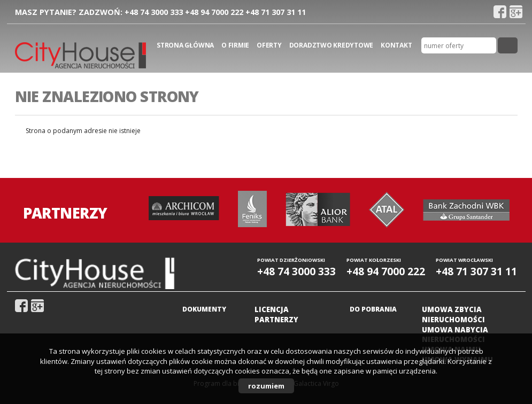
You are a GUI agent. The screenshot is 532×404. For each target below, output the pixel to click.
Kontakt (396, 45)
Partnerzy (276, 320)
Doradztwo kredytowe (331, 45)
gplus (516, 12)
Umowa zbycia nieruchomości (453, 314)
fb (500, 12)
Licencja (272, 309)
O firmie (235, 45)
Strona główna (185, 45)
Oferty (269, 45)
